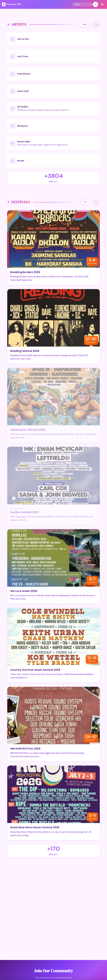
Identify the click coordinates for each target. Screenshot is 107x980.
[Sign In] (95, 4)
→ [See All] (96, 24)
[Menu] (102, 4)
